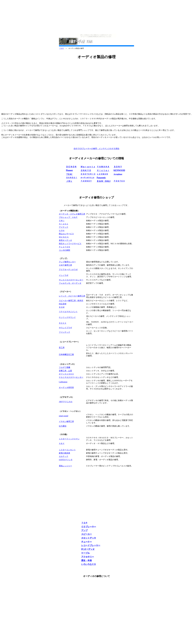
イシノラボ (64, 275)
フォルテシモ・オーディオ (70, 283)
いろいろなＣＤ (89, 564)
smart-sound (63, 416)
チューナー (87, 542)
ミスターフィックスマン (69, 439)
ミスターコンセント (67, 450)
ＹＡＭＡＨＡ (103, 167)
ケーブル (85, 553)
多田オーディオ (65, 240)
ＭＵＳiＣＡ (64, 237)
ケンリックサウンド (67, 317)
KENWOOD (119, 170)
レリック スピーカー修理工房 (72, 296)
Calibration (63, 382)
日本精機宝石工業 (66, 354)
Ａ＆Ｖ (62, 443)
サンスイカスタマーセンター (71, 280)
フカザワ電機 (64, 367)
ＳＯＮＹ (118, 167)
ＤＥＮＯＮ (71, 167)
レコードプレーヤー (91, 545)
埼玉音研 (63, 304)
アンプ (84, 530)
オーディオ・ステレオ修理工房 (72, 214)
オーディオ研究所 (66, 387)
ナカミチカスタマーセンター (71, 377)
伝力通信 (63, 426)
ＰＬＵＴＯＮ (64, 247)
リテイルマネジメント (68, 312)
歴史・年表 (87, 560)
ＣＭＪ (62, 221)
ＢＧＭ (62, 307)
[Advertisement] (96, 17)
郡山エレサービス (66, 234)
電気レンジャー (65, 466)
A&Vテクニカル (66, 402)
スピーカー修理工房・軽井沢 (71, 301)
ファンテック (64, 332)
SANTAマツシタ (66, 460)
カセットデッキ (89, 538)
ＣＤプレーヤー (89, 527)
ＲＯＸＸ (63, 323)
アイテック (64, 227)
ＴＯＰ (62, 48)
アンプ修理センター (67, 262)
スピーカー (87, 534)
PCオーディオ (88, 549)
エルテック (64, 456)
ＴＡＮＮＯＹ (86, 181)
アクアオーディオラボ (68, 270)
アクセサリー (88, 557)
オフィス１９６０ (66, 374)
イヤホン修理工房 (66, 421)
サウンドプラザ (65, 328)
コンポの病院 (64, 250)
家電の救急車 (64, 453)
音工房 (62, 348)
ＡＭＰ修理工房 (65, 265)
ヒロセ (62, 230)
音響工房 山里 (65, 371)
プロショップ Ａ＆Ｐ (68, 217)
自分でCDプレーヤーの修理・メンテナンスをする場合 (96, 149)
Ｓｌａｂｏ (64, 224)
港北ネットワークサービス (70, 244)
